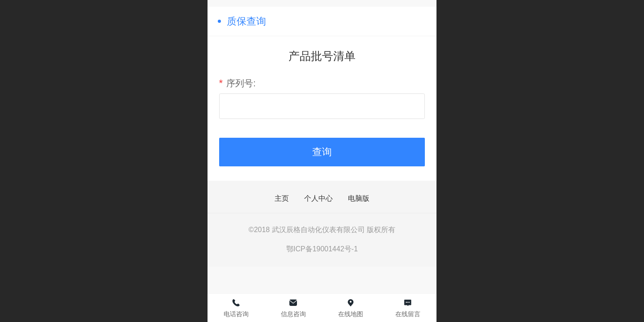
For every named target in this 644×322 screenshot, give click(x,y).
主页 (282, 199)
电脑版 (359, 199)
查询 (322, 152)
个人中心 (318, 199)
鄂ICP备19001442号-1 (322, 249)
